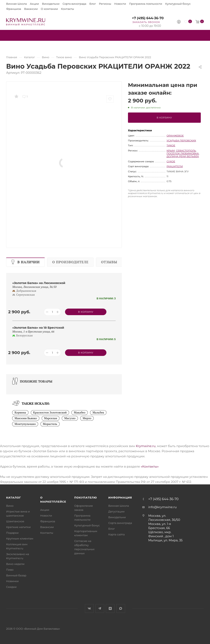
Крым (171, 150)
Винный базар (16, 575)
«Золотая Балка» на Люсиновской (39, 283)
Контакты (67, 9)
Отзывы (109, 262)
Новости (120, 4)
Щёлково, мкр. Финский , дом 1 (161, 534)
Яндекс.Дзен (110, 608)
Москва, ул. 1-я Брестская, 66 (160, 526)
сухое (171, 161)
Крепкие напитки (18, 527)
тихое (171, 145)
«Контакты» (150, 466)
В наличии (29, 262)
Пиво (10, 570)
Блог (93, 4)
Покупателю (86, 497)
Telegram (100, 608)
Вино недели (15, 564)
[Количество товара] (52, 312)
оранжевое (175, 136)
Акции (34, 4)
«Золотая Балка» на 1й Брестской (38, 328)
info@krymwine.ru (162, 507)
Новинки (12, 581)
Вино (10, 506)
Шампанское (15, 521)
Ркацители (175, 166)
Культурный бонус (178, 4)
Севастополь (186, 150)
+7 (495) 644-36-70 (148, 18)
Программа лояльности (146, 4)
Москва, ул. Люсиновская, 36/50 (164, 518)
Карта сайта (116, 534)
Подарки (12, 533)
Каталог (14, 497)
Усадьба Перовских (181, 140)
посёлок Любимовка (183, 153)
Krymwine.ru (146, 446)
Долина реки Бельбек (183, 156)
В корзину (164, 118)
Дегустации (116, 511)
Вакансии (31, 9)
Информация (120, 497)
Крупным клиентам (20, 538)
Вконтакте (89, 608)
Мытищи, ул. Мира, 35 (165, 540)
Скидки (11, 587)
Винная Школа (17, 4)
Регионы (105, 4)
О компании (49, 9)
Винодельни (51, 4)
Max (121, 608)
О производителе (70, 262)
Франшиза (14, 9)
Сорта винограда (74, 4)
